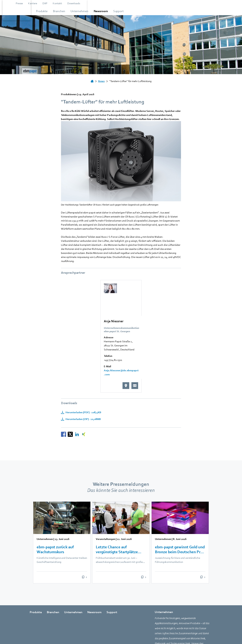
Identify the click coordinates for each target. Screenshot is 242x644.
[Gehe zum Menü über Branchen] (105, 11)
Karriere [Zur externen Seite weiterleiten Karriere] (147, 3)
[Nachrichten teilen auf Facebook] (64, 389)
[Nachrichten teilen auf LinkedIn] (77, 389)
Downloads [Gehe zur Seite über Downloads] (188, 3)
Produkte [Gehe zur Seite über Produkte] (36, 568)
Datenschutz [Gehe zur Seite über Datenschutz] (169, 633)
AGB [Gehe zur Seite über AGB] (126, 633)
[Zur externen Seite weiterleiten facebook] (32, 619)
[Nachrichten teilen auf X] (70, 389)
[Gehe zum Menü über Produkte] (75, 11)
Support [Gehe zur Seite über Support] (112, 568)
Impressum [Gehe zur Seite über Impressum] (152, 633)
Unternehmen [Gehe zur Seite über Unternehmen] (73, 568)
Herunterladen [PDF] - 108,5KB (83, 367)
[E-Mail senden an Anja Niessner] (174, 338)
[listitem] (58, 497)
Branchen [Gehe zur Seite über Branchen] (53, 568)
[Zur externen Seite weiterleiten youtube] (57, 619)
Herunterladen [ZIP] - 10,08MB (83, 374)
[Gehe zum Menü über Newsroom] (171, 11)
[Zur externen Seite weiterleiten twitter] (49, 619)
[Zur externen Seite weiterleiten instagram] (41, 619)
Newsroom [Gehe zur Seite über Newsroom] (94, 568)
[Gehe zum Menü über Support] (200, 11)
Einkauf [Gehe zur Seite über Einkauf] (137, 633)
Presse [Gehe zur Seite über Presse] (134, 3)
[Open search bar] (200, 3)
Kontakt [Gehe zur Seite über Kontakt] (172, 3)
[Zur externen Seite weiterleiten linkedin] (66, 619)
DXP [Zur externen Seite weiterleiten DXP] (159, 3)
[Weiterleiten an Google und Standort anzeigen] (165, 338)
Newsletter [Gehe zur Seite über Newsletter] (187, 633)
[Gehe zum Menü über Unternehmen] (137, 11)
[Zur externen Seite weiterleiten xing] (74, 619)
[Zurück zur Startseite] (44, 10)
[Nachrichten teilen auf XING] (84, 389)
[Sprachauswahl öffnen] (209, 3)
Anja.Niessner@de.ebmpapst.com (133, 327)
